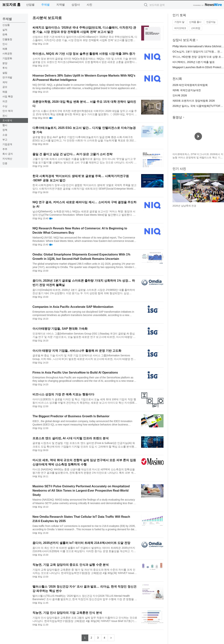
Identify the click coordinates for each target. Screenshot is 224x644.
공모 (5, 87)
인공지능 (211, 22)
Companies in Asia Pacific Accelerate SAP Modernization (73, 307)
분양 (5, 63)
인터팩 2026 (180, 95)
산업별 (30, 5)
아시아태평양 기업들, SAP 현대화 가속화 (60, 329)
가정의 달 (179, 22)
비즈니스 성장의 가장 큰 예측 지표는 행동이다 (63, 394)
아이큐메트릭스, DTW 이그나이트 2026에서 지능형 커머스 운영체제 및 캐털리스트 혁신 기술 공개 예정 (198, 157)
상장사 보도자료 (184, 40)
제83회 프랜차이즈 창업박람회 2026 (194, 101)
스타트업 (196, 28)
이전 (175, 188)
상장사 (76, 5)
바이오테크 (180, 28)
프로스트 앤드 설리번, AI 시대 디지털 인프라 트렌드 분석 (71, 438)
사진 (89, 5)
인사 (5, 44)
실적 (5, 30)
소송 (5, 135)
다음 (221, 188)
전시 (5, 116)
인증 (5, 163)
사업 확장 (8, 96)
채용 (5, 92)
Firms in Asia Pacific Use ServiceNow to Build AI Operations (75, 373)
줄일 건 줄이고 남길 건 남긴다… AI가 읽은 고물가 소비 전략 (72, 154)
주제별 (45, 5)
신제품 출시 (195, 22)
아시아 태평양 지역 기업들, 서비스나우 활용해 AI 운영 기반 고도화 (77, 351)
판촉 (5, 34)
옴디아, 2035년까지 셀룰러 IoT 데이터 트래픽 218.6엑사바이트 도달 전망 (81, 543)
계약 (5, 82)
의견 (5, 101)
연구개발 (7, 77)
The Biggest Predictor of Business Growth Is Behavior (71, 416)
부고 (5, 140)
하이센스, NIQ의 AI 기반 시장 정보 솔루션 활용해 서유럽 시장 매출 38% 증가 (84, 54)
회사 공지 (8, 154)
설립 (5, 73)
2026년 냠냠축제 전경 (184, 206)
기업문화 (7, 58)
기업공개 (7, 144)
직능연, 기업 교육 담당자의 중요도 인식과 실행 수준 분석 (71, 565)
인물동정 (7, 39)
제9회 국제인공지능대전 (187, 90)
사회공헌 (7, 54)
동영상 (177, 117)
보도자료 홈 (11, 5)
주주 (5, 149)
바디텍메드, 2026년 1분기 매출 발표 (194, 62)
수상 (5, 106)
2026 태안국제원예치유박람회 (190, 85)
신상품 (6, 25)
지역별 (61, 5)
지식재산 (7, 159)
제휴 (5, 49)
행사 (5, 125)
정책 (5, 130)
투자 (5, 68)
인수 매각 (8, 111)
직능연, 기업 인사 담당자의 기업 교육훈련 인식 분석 (67, 613)
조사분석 (7, 120)
